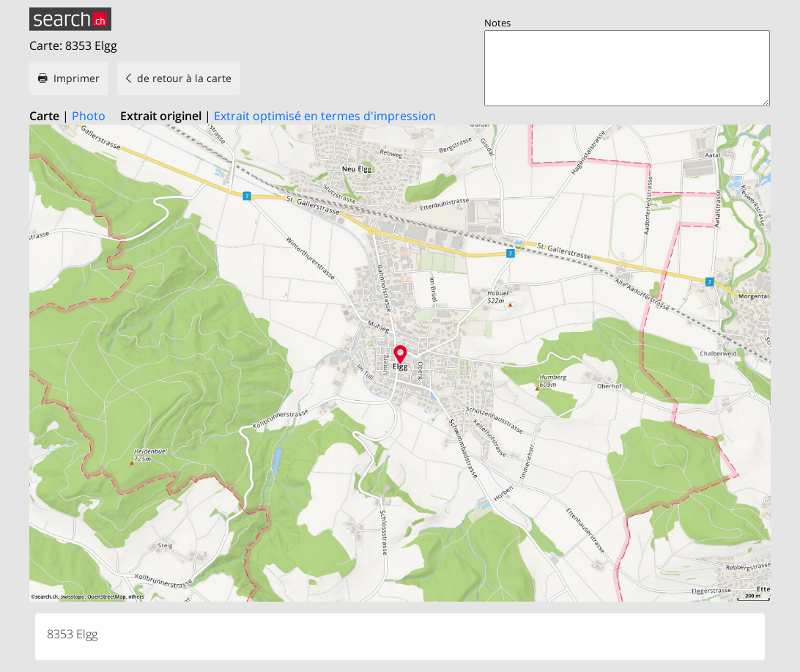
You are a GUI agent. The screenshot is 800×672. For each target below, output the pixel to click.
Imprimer (77, 78)
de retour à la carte (184, 78)
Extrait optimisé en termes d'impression (325, 116)
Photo (89, 116)
